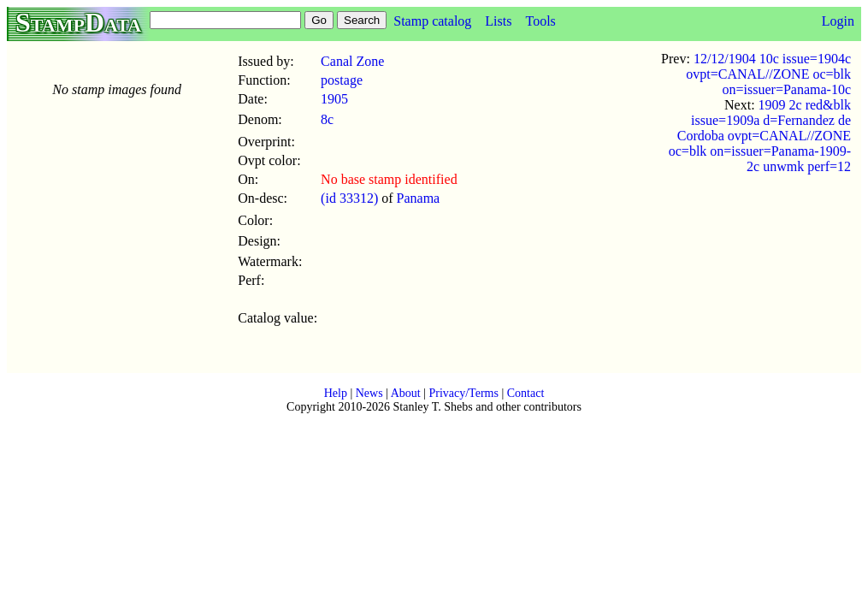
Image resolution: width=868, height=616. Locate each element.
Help (336, 393)
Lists (498, 21)
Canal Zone (352, 61)
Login (838, 21)
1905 (334, 99)
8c (327, 119)
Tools (540, 21)
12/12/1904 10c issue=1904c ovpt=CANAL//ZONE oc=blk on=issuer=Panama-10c (768, 74)
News (369, 393)
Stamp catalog (432, 21)
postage (342, 80)
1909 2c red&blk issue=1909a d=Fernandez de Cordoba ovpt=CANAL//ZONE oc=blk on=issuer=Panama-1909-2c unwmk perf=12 (760, 136)
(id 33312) (349, 198)
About (406, 393)
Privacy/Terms (463, 393)
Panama (419, 198)
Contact (526, 393)
